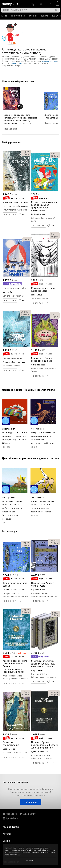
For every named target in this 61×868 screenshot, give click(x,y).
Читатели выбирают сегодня (18, 81)
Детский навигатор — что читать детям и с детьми (30, 458)
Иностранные (18, 16)
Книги (4, 16)
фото (26, 154)
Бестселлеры (10, 531)
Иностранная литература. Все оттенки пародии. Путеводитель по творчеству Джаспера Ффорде (15, 436)
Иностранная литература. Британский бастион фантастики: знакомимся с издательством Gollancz (43, 436)
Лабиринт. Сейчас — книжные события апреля (28, 390)
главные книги (16, 63)
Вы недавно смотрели (15, 782)
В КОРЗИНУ (10, 214)
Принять (31, 860)
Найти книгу (31, 802)
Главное (33, 16)
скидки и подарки (49, 61)
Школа (45, 16)
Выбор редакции (12, 142)
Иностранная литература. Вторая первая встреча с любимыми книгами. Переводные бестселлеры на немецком (12, 508)
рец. (26, 152)
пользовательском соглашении (18, 852)
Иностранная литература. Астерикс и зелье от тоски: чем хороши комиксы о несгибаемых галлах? (43, 505)
